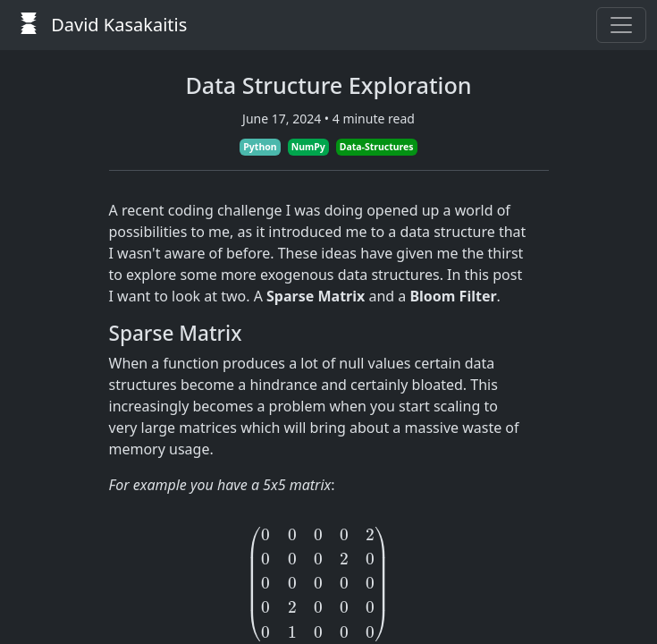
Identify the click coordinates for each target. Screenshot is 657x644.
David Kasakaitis (99, 25)
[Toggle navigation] (621, 25)
